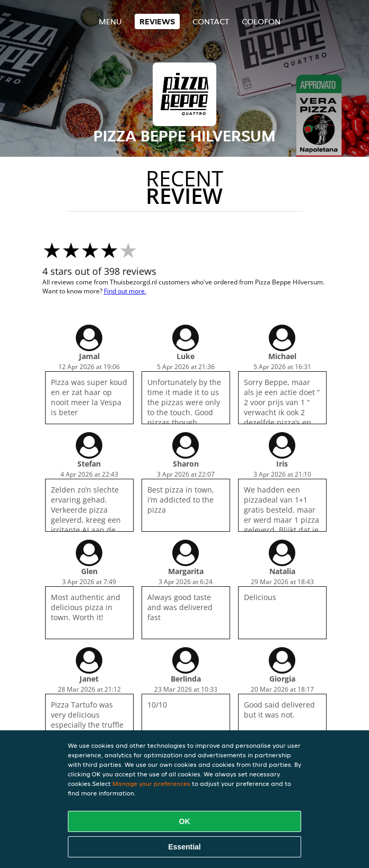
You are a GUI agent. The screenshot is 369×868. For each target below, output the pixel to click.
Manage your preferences (151, 784)
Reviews (157, 21)
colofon (261, 21)
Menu (110, 21)
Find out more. (125, 291)
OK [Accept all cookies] (185, 821)
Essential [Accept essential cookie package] (184, 847)
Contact (211, 21)
